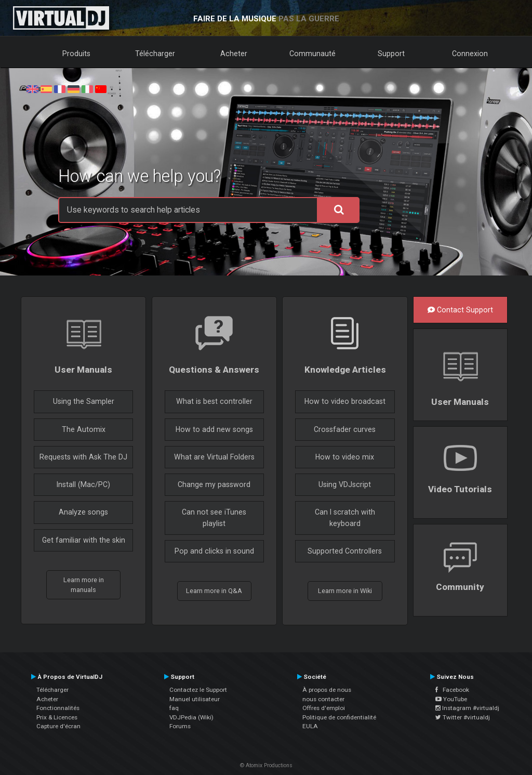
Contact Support (460, 310)
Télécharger (155, 54)
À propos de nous (327, 690)
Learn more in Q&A (214, 591)
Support (391, 54)
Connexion (470, 54)
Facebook (452, 690)
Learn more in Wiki (345, 591)
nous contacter (323, 699)
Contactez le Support (198, 690)
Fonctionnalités (58, 708)
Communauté (312, 54)
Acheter (234, 54)
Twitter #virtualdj (463, 717)
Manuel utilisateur (195, 699)
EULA (310, 726)
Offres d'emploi (324, 708)
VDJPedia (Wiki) (191, 717)
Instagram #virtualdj (467, 708)
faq (174, 708)
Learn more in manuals (84, 585)
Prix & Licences (57, 717)
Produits (76, 54)
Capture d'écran (58, 726)
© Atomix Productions (266, 765)
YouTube (451, 699)
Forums (180, 726)
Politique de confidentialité (339, 717)
